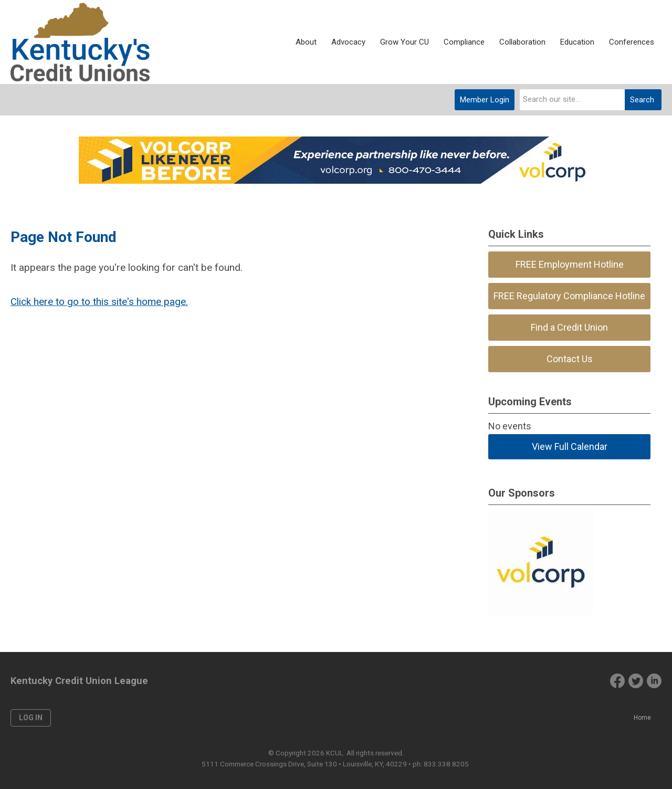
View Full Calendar (570, 446)
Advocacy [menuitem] (348, 42)
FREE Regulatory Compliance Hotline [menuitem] (569, 296)
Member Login (485, 100)
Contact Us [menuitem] (570, 359)
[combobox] (572, 100)
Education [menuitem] (577, 42)
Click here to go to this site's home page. (99, 302)
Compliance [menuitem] (464, 42)
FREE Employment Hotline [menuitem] (570, 264)
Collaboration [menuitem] (522, 42)
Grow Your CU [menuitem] (405, 42)
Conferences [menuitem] (632, 42)
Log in (31, 718)
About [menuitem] (306, 42)
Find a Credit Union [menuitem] (569, 327)
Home (642, 718)
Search (642, 100)
